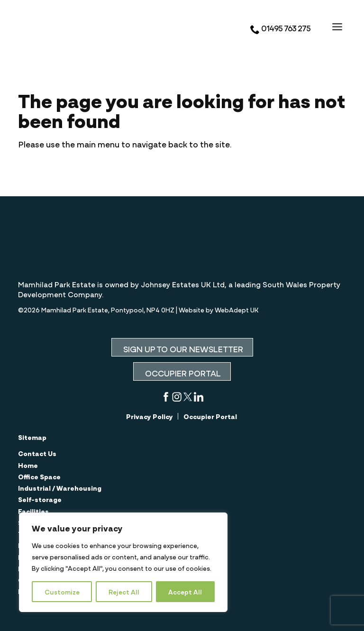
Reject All (124, 592)
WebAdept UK (237, 310)
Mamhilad (75, 27)
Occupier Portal (210, 416)
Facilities (33, 511)
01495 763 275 (280, 28)
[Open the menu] (337, 26)
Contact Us (37, 453)
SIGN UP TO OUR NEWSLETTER (182, 348)
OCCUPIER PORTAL (182, 373)
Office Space (39, 476)
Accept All (185, 592)
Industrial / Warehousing (60, 488)
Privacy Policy (150, 416)
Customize (62, 592)
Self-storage (40, 499)
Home (28, 465)
